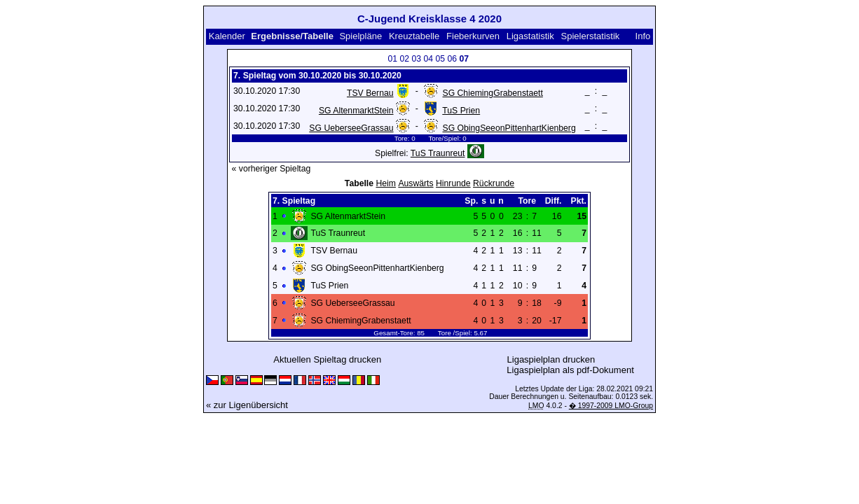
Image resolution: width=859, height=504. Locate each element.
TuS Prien (461, 111)
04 (429, 59)
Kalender (227, 36)
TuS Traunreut (438, 153)
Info (643, 36)
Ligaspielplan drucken (551, 359)
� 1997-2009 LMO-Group (611, 406)
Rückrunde (494, 183)
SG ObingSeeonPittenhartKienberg (509, 128)
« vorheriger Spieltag (272, 169)
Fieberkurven (473, 36)
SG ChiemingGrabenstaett (493, 93)
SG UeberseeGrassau (351, 128)
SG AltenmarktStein (356, 111)
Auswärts (415, 183)
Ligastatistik (530, 36)
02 (405, 59)
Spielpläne (360, 36)
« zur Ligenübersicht (247, 405)
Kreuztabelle (414, 36)
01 (393, 59)
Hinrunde (453, 183)
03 (417, 59)
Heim (386, 183)
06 (453, 59)
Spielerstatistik (591, 36)
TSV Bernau (370, 93)
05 (441, 59)
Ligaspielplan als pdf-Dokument (570, 370)
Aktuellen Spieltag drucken (327, 359)
